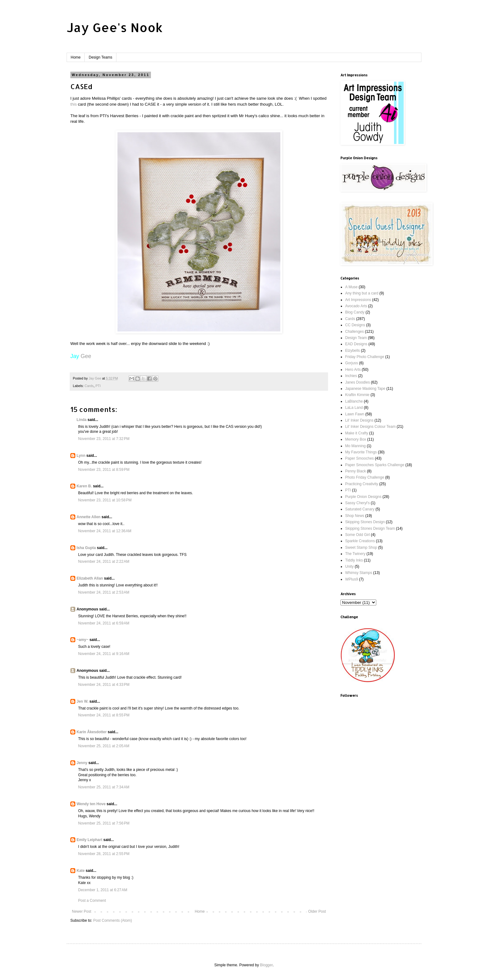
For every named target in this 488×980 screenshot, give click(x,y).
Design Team (356, 338)
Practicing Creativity (362, 484)
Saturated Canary (360, 509)
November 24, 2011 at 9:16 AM (104, 654)
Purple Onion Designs (363, 497)
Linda (82, 420)
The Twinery (355, 554)
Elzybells (352, 351)
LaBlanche (354, 401)
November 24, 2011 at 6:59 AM (104, 623)
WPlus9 (352, 579)
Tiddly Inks (354, 560)
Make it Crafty (357, 433)
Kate (81, 871)
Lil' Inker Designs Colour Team (370, 427)
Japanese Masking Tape (365, 389)
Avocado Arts (356, 306)
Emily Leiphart (89, 840)
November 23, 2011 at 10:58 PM (105, 500)
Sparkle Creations (360, 541)
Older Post (317, 911)
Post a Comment (92, 901)
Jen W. (82, 701)
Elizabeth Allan (90, 578)
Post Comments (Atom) (113, 920)
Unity (349, 566)
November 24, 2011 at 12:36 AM (105, 531)
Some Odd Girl (357, 535)
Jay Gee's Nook (115, 27)
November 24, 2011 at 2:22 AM (104, 562)
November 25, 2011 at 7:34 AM (104, 787)
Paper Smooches (359, 458)
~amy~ (82, 640)
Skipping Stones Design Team (370, 528)
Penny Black (356, 471)
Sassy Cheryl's (357, 503)
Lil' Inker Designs (359, 420)
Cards (89, 386)
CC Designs (355, 325)
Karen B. (84, 486)
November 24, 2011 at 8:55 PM (104, 715)
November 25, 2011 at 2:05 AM (104, 746)
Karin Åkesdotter (92, 732)
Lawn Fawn (355, 414)
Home (76, 57)
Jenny (82, 763)
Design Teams (101, 57)
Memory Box (356, 439)
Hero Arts (353, 370)
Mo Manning (355, 446)
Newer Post (82, 911)
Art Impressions (358, 300)
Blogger (266, 965)
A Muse (351, 287)
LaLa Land (354, 408)
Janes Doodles (357, 382)
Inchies (351, 376)
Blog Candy (355, 312)
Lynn (81, 456)
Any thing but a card (362, 293)
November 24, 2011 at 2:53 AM (104, 592)
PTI (98, 386)
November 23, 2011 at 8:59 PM (104, 470)
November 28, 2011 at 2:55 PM (104, 854)
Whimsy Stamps (359, 573)
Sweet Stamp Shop (361, 547)
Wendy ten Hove (91, 804)
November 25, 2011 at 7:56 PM (104, 823)
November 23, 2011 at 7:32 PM (104, 439)
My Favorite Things (361, 452)
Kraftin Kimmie (357, 395)
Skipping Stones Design (365, 522)
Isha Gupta (86, 548)
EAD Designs (356, 344)
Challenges (354, 332)
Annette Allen (89, 517)
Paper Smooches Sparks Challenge (375, 465)
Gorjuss (352, 363)
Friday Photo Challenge (365, 357)
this (74, 104)
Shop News (355, 516)
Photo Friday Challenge (365, 477)
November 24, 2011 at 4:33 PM (104, 685)
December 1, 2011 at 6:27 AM (103, 890)
